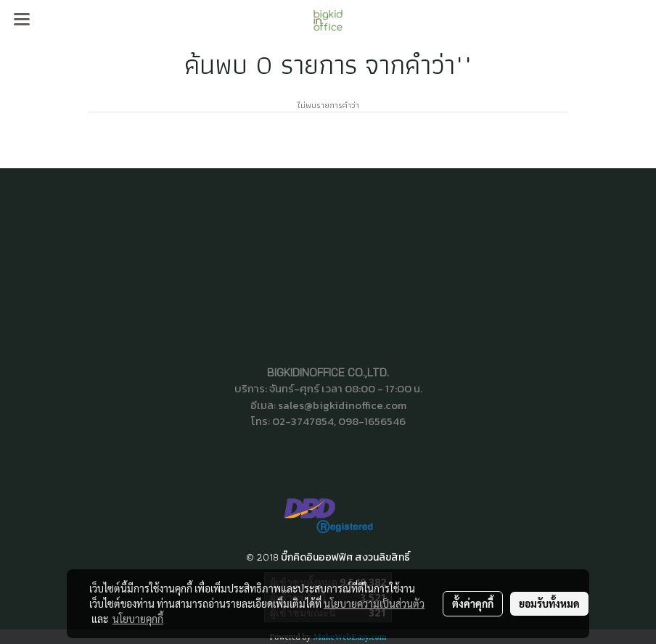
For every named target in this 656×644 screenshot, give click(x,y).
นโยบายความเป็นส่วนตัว (374, 603)
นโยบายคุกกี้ (138, 619)
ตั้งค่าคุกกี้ (473, 603)
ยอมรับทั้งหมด (549, 603)
